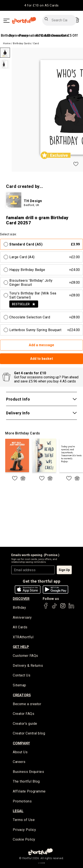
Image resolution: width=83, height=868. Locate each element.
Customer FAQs (25, 656)
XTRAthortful (23, 637)
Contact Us (22, 675)
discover (21, 599)
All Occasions (58, 35)
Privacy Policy (24, 830)
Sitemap (20, 685)
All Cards (20, 627)
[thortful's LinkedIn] (71, 608)
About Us (20, 752)
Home (7, 43)
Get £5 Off (69, 35)
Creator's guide (25, 724)
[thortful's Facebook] (46, 608)
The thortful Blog (26, 781)
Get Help (21, 647)
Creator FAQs (24, 714)
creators (22, 695)
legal (18, 811)
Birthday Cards (22, 43)
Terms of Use (24, 820)
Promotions (22, 801)
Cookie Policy (24, 839)
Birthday (7, 35)
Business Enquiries (28, 772)
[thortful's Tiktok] (54, 608)
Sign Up (64, 570)
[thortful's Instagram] (63, 608)
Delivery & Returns (28, 666)
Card (36, 43)
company (21, 743)
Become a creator (27, 704)
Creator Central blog (29, 733)
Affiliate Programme (29, 791)
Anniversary (22, 617)
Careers (19, 762)
